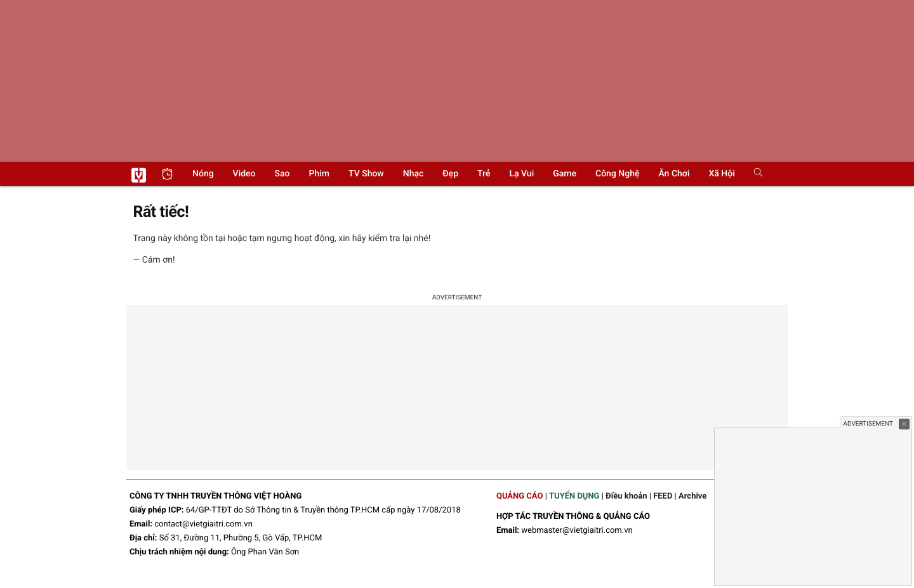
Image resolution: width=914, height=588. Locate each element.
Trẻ (484, 174)
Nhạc (414, 174)
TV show (366, 174)
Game (565, 174)
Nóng (203, 174)
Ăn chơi (674, 174)
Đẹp (450, 174)
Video (244, 174)
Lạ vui (521, 174)
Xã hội (721, 174)
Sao (282, 174)
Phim (319, 174)
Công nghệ (617, 174)
